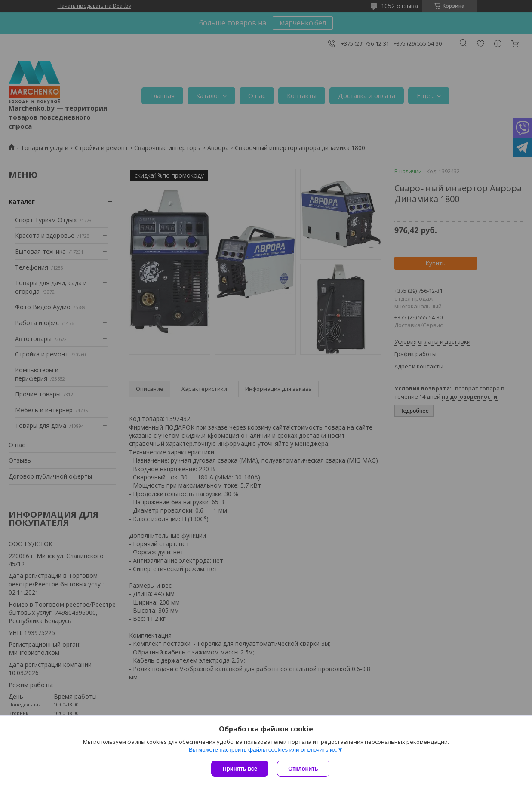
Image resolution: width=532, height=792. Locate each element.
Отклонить (303, 769)
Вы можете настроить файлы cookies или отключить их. (263, 750)
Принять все (240, 769)
